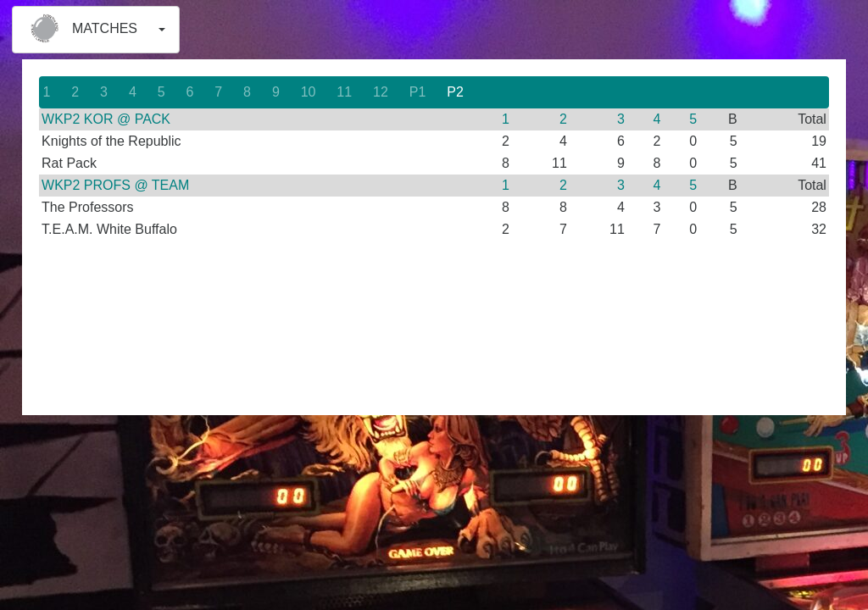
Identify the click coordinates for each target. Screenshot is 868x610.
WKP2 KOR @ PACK (106, 119)
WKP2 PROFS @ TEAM (115, 185)
